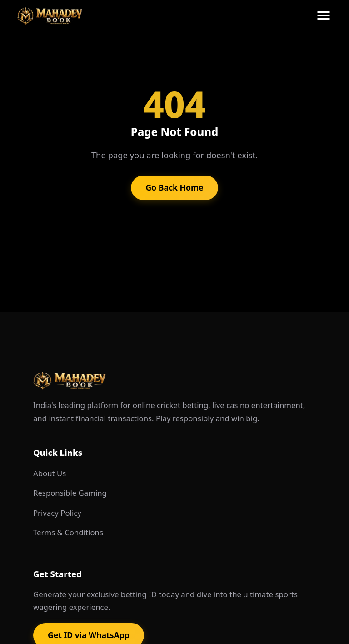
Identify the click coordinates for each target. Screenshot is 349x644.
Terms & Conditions (68, 532)
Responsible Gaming (70, 493)
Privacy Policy (57, 513)
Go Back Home (174, 187)
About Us (50, 473)
